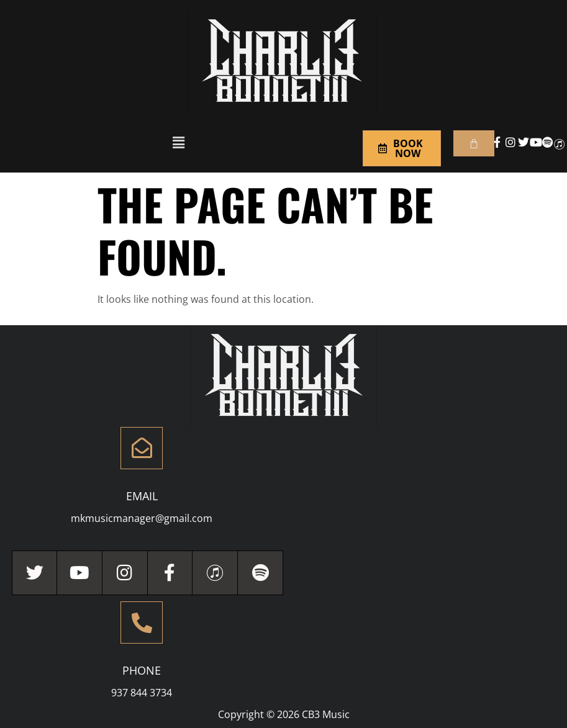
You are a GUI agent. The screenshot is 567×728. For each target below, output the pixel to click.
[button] (178, 142)
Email (142, 496)
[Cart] (474, 143)
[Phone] (142, 622)
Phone (142, 670)
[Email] (142, 448)
